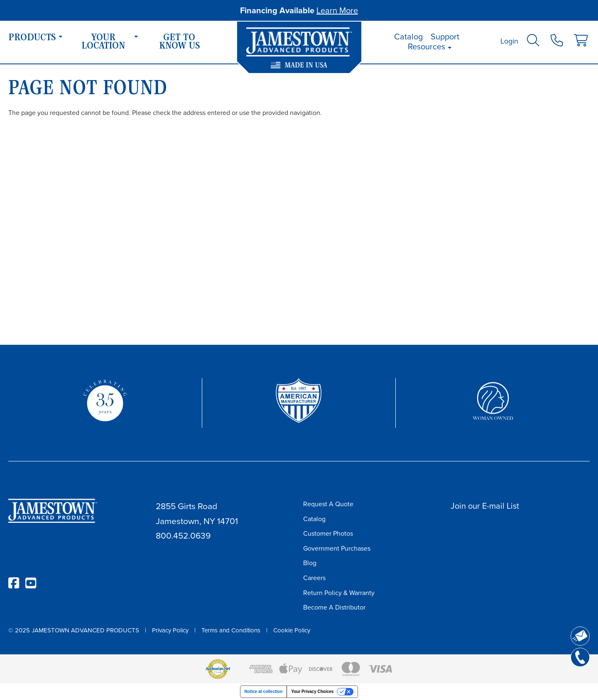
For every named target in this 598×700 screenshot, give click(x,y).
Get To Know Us (179, 42)
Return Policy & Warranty (339, 593)
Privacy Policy (170, 630)
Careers (314, 578)
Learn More (337, 10)
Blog (310, 563)
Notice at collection (264, 691)
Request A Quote (328, 504)
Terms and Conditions (231, 630)
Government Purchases (337, 548)
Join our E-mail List (485, 506)
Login (509, 41)
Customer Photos (328, 533)
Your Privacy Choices (312, 691)
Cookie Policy (292, 630)
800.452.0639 (183, 535)
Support (445, 37)
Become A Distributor (334, 607)
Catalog (408, 37)
